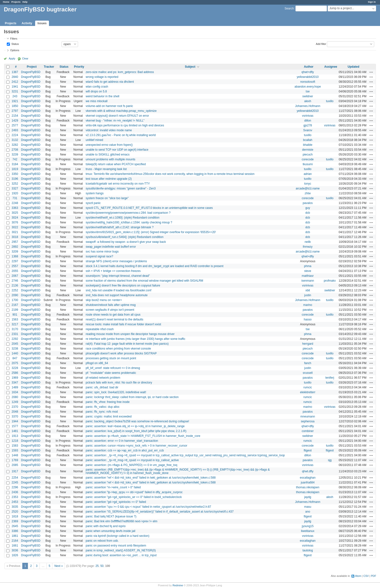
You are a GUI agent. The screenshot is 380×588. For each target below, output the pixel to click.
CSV (366, 576)
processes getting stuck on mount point (111, 358)
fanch (308, 363)
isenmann (308, 281)
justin (308, 295)
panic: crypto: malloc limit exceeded (108, 416)
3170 (15, 329)
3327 (15, 188)
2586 (15, 373)
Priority (79, 67)
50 (102, 566)
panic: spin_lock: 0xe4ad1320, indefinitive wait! (116, 392)
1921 (15, 101)
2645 (15, 526)
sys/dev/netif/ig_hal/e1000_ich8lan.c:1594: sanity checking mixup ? (129, 222)
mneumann (308, 416)
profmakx (330, 281)
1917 (15, 471)
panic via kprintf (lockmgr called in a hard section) (117, 536)
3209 (15, 252)
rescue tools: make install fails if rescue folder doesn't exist (123, 324)
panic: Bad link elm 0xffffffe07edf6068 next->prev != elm (121, 521)
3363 (15, 208)
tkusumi (308, 164)
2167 (15, 305)
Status (15, 44)
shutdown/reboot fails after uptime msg (111, 305)
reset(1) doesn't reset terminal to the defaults (114, 319)
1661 (15, 546)
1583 (15, 446)
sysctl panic (93, 203)
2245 (15, 482)
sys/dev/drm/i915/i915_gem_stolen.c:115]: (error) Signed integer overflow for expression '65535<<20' (151, 232)
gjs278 (308, 125)
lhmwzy (308, 247)
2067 (15, 276)
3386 (15, 531)
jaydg (308, 497)
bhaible (308, 145)
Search (289, 8)
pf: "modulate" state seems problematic (111, 373)
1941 (15, 87)
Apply (12, 58)
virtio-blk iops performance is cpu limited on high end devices (125, 125)
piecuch (308, 155)
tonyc (308, 184)
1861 (15, 536)
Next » (59, 566)
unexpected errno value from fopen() (109, 145)
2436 (15, 492)
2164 (15, 541)
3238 (15, 349)
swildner (308, 96)
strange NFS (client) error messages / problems (116, 261)
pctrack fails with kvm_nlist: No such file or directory (119, 383)
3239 (15, 155)
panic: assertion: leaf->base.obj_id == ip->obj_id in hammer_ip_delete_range (135, 426)
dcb (308, 213)
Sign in (372, 2)
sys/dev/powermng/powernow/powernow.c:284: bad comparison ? (128, 213)
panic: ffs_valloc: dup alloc (103, 407)
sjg (330, 460)
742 (15, 159)
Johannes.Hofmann (308, 106)
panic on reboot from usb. (102, 541)
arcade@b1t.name (308, 188)
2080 (15, 397)
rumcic (308, 387)
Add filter (321, 44)
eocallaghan (308, 478)
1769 (15, 460)
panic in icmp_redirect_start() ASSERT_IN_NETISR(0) (121, 550)
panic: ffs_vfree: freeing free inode (107, 402)
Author (309, 67)
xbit (308, 290)
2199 (15, 310)
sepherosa (308, 421)
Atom (358, 576)
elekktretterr (308, 392)
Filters (14, 39)
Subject (190, 67)
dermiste (308, 150)
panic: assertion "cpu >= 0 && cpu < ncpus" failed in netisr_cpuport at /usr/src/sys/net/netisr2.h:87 (148, 507)
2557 (15, 266)
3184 (15, 164)
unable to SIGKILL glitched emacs (107, 155)
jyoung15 (308, 526)
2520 (15, 512)
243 (15, 96)
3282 (15, 145)
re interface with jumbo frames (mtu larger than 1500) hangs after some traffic (135, 339)
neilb (308, 242)
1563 (15, 319)
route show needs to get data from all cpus (113, 315)
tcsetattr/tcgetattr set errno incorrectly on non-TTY (118, 184)
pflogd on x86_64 (97, 363)
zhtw (308, 193)
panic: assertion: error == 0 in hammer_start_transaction (122, 441)
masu (308, 507)
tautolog (308, 550)
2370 (15, 407)
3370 (15, 416)
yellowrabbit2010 (308, 77)
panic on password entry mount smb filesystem (116, 546)
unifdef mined (94, 140)
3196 (15, 179)
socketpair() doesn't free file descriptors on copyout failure (123, 286)
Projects (16, 2)
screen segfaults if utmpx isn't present (110, 310)
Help (25, 2)
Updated (354, 67)
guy (308, 208)
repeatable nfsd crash (99, 329)
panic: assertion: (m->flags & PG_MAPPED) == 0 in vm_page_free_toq (131, 465)
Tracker (49, 67)
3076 (15, 222)
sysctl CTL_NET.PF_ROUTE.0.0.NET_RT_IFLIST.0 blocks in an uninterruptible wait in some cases (149, 208)
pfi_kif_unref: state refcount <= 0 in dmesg (113, 368)
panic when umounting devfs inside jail (110, 531)
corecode (308, 159)
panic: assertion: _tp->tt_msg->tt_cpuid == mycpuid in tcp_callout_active (132, 460)
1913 (15, 436)
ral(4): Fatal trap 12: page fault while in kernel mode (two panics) (127, 344)
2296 (15, 487)
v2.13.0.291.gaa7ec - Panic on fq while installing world (121, 135)
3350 (15, 174)
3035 (15, 507)
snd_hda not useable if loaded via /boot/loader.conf (118, 290)
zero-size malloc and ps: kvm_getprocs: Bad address (120, 72)
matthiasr (308, 276)
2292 (15, 339)
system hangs (95, 193)
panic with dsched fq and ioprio (106, 526)
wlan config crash (97, 87)
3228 (15, 368)
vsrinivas (308, 116)
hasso (308, 319)
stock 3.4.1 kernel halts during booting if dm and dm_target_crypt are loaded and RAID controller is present (154, 266)
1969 (15, 378)
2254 (15, 478)
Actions (371, 72)
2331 (15, 334)
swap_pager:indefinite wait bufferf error (111, 247)
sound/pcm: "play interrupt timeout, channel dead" (118, 276)
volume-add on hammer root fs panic (109, 106)
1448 (15, 455)
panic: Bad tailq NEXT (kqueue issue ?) (111, 516)
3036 (15, 550)
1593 (15, 450)
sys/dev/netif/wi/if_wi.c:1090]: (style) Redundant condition (122, 218)
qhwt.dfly (308, 471)
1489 (15, 387)
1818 (15, 516)
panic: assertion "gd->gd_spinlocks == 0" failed (116, 502)
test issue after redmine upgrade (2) (109, 179)
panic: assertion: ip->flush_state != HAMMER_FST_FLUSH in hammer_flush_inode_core (143, 436)
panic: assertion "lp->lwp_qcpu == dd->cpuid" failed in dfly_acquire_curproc (134, 492)
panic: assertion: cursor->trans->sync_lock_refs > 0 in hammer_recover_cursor (136, 446)
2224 (15, 135)
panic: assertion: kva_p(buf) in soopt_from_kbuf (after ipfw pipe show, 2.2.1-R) (136, 431)
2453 (15, 502)
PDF (373, 576)
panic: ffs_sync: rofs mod (102, 412)
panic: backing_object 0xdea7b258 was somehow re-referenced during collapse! (137, 421)
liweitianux (308, 531)
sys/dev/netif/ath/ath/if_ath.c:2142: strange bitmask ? (119, 227)
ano (308, 512)
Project (32, 67)
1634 (15, 392)
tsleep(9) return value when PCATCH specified (116, 164)
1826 (15, 555)
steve (308, 271)
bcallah (308, 140)
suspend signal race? (99, 256)
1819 (15, 169)
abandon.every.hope (308, 87)
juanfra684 (308, 482)
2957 (15, 242)
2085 (15, 465)
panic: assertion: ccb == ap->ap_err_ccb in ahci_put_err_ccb (125, 450)
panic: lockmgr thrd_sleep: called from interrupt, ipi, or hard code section (132, 397)
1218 (15, 441)
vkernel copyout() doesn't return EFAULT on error (117, 116)
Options (15, 50)
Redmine (178, 585)
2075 (15, 363)
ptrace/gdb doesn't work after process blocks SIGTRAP (121, 353)
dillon (308, 121)
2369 (15, 521)
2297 (15, 261)
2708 (15, 150)
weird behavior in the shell (102, 96)
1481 (15, 431)
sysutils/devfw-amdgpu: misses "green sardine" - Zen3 (121, 188)
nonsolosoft (308, 82)
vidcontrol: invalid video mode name (109, 130)
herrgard (308, 344)
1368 (15, 256)
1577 (15, 426)
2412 (15, 82)
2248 (15, 203)
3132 (15, 140)
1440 (15, 353)
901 (15, 315)
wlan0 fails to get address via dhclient (110, 82)
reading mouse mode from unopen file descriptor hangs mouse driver (130, 334)
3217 (15, 324)
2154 (15, 116)
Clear (25, 58)
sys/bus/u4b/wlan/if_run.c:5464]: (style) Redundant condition (124, 237)
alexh (308, 101)
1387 (15, 72)
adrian (308, 174)
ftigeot (308, 450)
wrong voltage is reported (102, 77)
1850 (15, 106)
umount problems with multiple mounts (110, 159)
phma (308, 266)
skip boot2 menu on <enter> (104, 300)
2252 (15, 290)
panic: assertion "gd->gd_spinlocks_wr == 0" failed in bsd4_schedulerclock (134, 497)
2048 (15, 412)
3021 (15, 232)
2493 (15, 130)
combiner (308, 431)
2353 (15, 497)
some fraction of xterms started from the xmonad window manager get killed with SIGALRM (144, 281)
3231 (15, 91)
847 (15, 358)
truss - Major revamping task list (106, 169)
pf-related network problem (103, 378)
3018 (15, 237)
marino (308, 305)
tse (308, 91)
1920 (15, 193)
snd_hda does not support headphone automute (117, 295)
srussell (308, 373)
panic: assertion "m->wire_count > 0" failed (113, 487)
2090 (15, 295)
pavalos (308, 203)
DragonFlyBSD (31, 72)
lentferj (330, 378)
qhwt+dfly (308, 72)
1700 (15, 300)
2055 (15, 271)
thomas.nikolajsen (308, 487)
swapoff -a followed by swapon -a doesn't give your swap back (126, 242)
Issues (42, 23)
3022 (15, 227)
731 (15, 198)
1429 (15, 121)
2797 (15, 111)
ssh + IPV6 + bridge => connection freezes (113, 271)
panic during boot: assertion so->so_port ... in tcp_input (121, 555)
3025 (15, 213)
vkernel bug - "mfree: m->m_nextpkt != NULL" (115, 121)
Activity (27, 23)
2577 (15, 125)
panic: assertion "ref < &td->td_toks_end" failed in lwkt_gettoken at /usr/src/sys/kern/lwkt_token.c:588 (150, 478)
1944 (15, 421)
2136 (15, 286)
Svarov (308, 130)
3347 (15, 383)
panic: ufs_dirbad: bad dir (102, 387)
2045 (15, 344)
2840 (15, 77)
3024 (15, 218)
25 (97, 566)
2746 (15, 281)
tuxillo (330, 101)
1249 (15, 402)
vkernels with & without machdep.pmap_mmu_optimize (121, 111)
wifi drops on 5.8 (96, 91)
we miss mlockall (96, 101)
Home (6, 2)
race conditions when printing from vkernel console (118, 349)
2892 (15, 247)
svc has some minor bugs (102, 252)
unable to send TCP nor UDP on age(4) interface (117, 150)
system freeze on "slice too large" (107, 198)
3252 (15, 184)
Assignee (331, 67)
